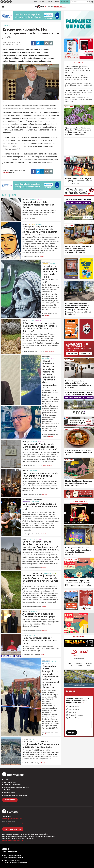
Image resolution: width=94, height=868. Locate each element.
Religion (6, 25)
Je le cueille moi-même (76, 715)
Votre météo (79, 637)
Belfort (25, 200)
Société (40, 200)
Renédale (26, 471)
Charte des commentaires (13, 785)
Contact (7, 779)
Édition (51, 7)
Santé (54, 573)
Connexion (86, 353)
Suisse (25, 321)
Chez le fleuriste (74, 709)
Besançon (46, 262)
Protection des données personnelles (17, 787)
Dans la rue (73, 712)
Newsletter (10, 800)
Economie (46, 662)
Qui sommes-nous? (11, 782)
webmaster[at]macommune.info (13, 840)
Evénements (27, 502)
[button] (89, 2)
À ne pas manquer (79, 502)
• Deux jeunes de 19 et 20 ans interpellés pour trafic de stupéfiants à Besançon (79, 85)
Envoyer (71, 732)
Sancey (25, 224)
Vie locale (46, 664)
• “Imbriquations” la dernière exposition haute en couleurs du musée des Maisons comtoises (77, 78)
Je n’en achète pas (75, 718)
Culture (32, 224)
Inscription (72, 353)
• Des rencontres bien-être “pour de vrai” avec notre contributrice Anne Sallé (79, 100)
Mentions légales (10, 793)
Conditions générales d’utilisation (15, 795)
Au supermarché (74, 706)
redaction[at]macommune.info (12, 819)
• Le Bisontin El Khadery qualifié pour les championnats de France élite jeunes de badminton (79, 92)
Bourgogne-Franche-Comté (33, 573)
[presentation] (65, 513)
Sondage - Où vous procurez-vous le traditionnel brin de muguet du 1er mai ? (78, 701)
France (25, 539)
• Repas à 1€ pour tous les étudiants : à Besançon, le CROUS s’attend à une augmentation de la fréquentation (77, 70)
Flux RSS (7, 790)
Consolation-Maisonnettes (33, 500)
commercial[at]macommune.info (13, 824)
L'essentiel (79, 62)
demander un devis (13, 829)
